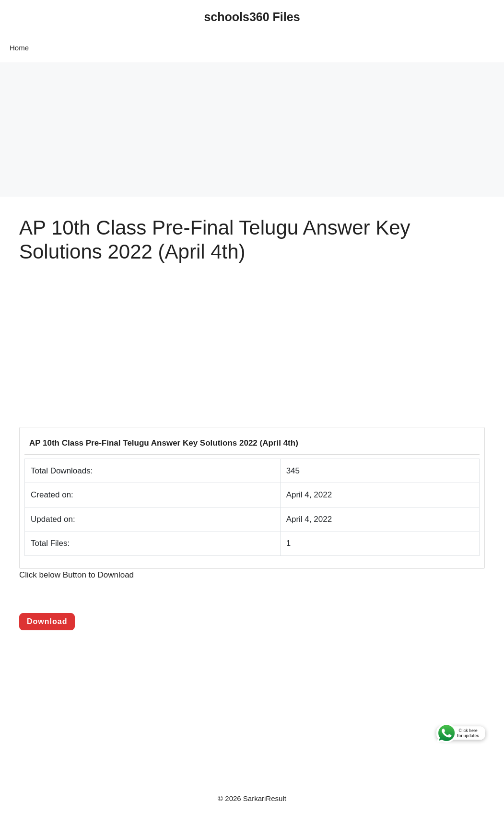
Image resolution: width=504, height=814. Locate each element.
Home (19, 48)
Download (47, 621)
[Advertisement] (252, 130)
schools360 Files (252, 17)
